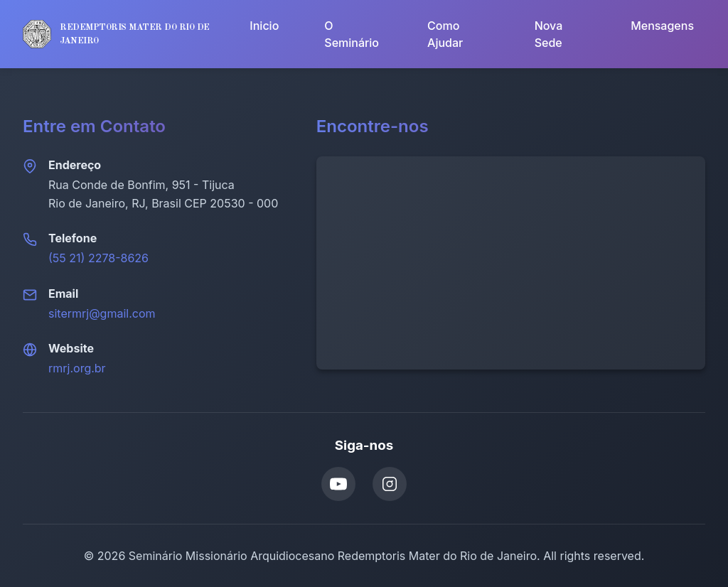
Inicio (264, 26)
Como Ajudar (445, 34)
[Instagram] (390, 484)
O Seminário (352, 34)
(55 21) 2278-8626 (98, 258)
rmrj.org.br (77, 368)
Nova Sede (549, 34)
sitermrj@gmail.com (102, 313)
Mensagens (662, 26)
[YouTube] (338, 484)
